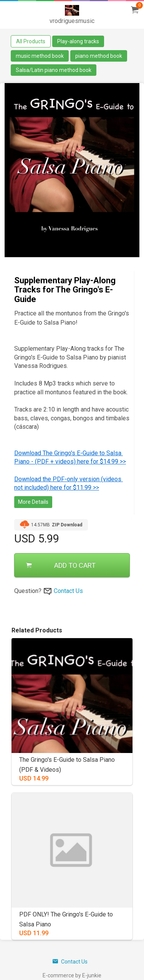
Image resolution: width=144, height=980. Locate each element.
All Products (31, 41)
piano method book (99, 56)
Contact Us (68, 591)
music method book (40, 56)
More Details (33, 502)
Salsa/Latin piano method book (54, 70)
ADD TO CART (61, 565)
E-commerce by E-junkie (72, 975)
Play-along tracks (78, 41)
